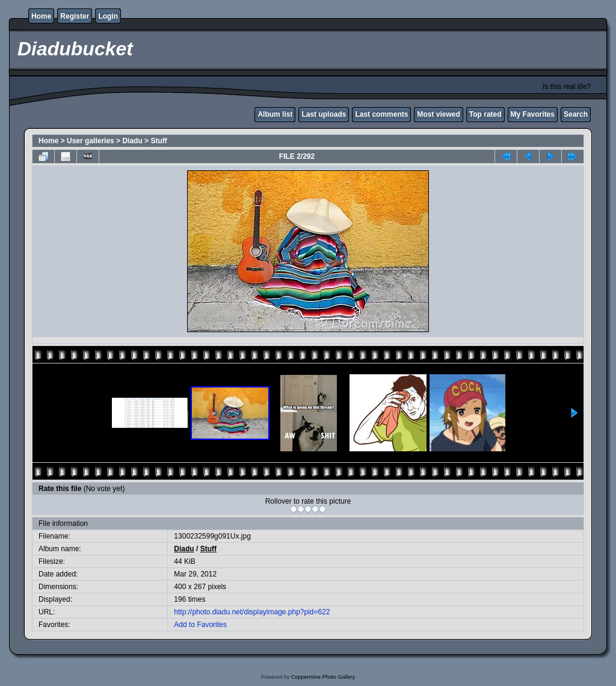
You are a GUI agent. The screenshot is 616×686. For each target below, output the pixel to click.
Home (41, 16)
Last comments (381, 114)
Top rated (485, 114)
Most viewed (438, 114)
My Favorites (533, 114)
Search (576, 114)
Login (108, 16)
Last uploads (324, 114)
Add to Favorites (200, 625)
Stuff (159, 141)
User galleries (91, 141)
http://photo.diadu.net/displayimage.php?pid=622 (252, 612)
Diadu (132, 141)
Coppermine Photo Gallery (323, 677)
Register (75, 16)
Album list (275, 114)
